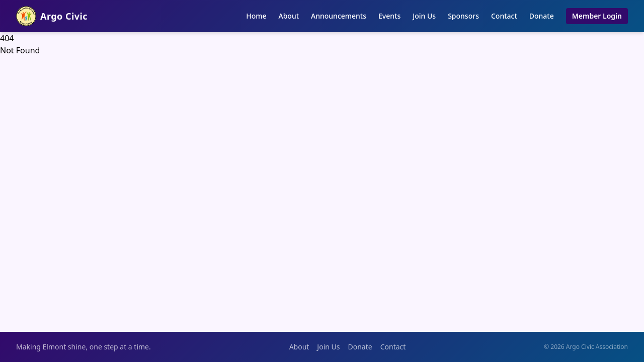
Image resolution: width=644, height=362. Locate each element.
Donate (542, 16)
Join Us (424, 16)
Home (256, 16)
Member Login (597, 16)
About (289, 16)
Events (389, 16)
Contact (504, 16)
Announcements (339, 16)
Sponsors (463, 16)
